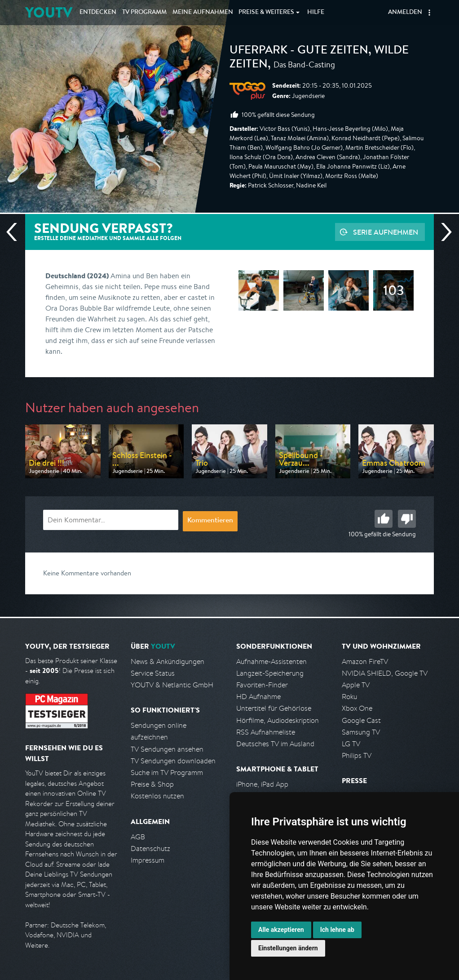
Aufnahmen (203, 13)
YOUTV (49, 12)
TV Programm (144, 13)
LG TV (351, 744)
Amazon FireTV (365, 661)
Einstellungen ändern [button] (288, 948)
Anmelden (405, 13)
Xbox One (357, 708)
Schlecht (407, 519)
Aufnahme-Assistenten (271, 661)
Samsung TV (361, 732)
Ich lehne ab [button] (337, 930)
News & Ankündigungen (168, 661)
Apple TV (356, 685)
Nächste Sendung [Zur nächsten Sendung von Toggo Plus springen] (443, 232)
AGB (138, 837)
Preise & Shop (152, 784)
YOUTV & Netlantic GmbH (172, 685)
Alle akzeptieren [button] (281, 930)
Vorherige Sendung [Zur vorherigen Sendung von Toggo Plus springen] (15, 232)
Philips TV (357, 755)
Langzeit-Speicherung (270, 673)
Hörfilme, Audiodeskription (278, 720)
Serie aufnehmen (386, 232)
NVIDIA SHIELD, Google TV (385, 673)
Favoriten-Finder (262, 685)
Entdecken (98, 13)
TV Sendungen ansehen (167, 749)
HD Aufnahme (258, 697)
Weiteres (266, 13)
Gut (384, 519)
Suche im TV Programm (167, 773)
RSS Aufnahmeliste (266, 732)
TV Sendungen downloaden (173, 761)
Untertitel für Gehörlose (274, 708)
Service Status (153, 673)
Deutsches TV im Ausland (275, 744)
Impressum (148, 860)
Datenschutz (150, 849)
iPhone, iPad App (262, 784)
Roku (349, 697)
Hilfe (316, 13)
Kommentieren (210, 521)
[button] (429, 13)
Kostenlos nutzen (157, 796)
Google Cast (361, 720)
